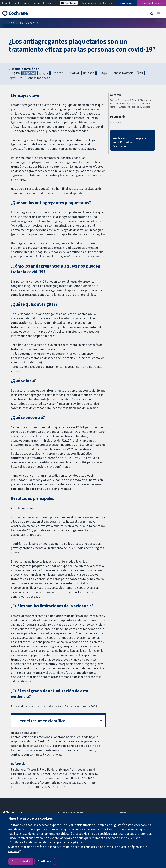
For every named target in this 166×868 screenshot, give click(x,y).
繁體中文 (16, 78)
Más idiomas (69, 3)
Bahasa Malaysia (123, 73)
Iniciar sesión (126, 3)
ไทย (140, 73)
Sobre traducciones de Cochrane (97, 3)
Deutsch (89, 73)
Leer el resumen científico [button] (41, 721)
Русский (47, 3)
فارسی (26, 3)
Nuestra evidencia (29, 23)
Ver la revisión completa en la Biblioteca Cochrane (130, 142)
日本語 (103, 73)
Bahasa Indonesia (39, 78)
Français (36, 3)
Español (6, 3)
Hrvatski (73, 73)
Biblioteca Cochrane (152, 3)
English (16, 3)
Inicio (11, 23)
